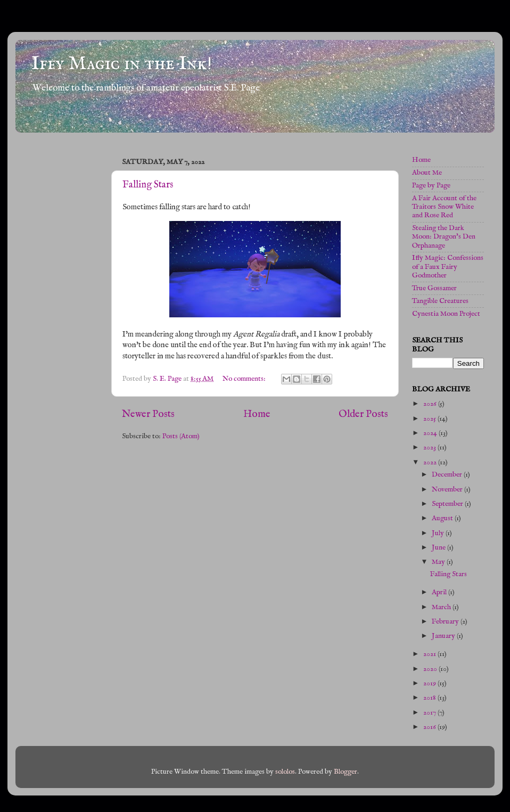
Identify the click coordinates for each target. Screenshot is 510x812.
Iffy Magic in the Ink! (122, 64)
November (448, 490)
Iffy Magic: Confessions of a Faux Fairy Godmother (448, 266)
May (439, 562)
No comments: (245, 379)
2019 (430, 683)
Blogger (346, 772)
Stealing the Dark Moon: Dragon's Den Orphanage (444, 237)
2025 (430, 419)
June (439, 548)
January (444, 636)
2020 (431, 669)
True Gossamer (434, 288)
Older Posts (363, 414)
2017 (430, 713)
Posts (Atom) (181, 436)
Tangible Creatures (440, 301)
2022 (431, 462)
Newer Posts (148, 414)
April (440, 592)
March (442, 607)
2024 (431, 433)
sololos (285, 772)
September (448, 504)
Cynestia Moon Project (446, 314)
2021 (430, 654)
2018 (430, 698)
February (446, 622)
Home (257, 414)
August (443, 518)
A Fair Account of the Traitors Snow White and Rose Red (444, 207)
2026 (431, 404)
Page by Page (431, 186)
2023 (430, 448)
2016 (430, 727)
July (439, 533)
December (448, 475)
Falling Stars (148, 185)
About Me (427, 173)
